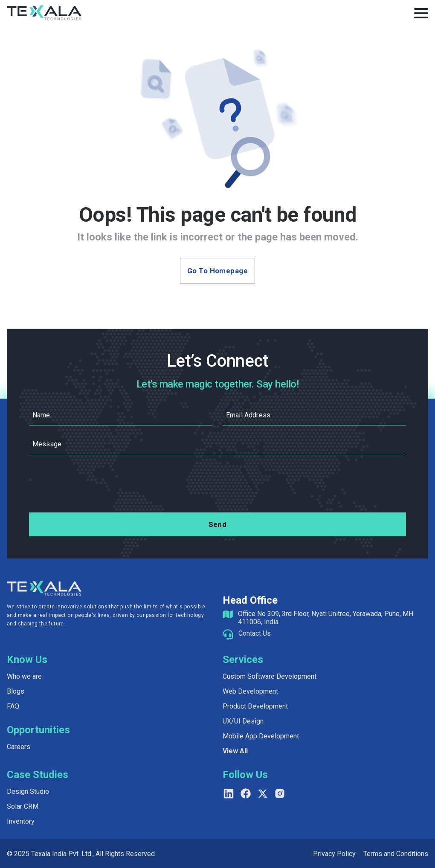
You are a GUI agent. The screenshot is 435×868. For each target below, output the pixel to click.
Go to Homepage (217, 271)
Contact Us (255, 633)
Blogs (16, 691)
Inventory (21, 821)
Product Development (255, 706)
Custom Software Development (270, 676)
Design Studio (28, 791)
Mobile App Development (261, 736)
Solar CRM (23, 806)
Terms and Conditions (396, 854)
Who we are (24, 676)
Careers (19, 747)
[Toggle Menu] (421, 13)
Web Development (250, 691)
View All (235, 751)
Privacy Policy (334, 854)
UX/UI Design (243, 721)
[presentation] (217, 486)
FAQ (13, 706)
